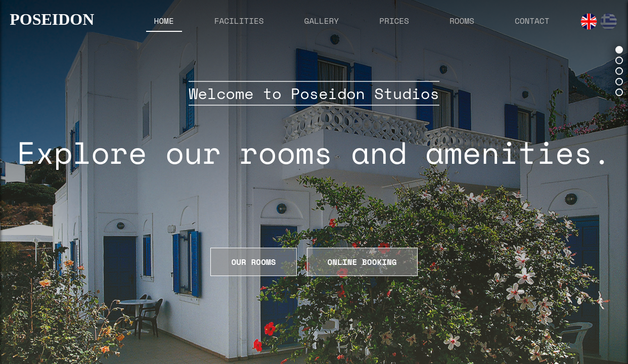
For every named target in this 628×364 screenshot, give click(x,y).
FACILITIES (239, 21)
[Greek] (609, 21)
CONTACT (532, 21)
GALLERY (322, 21)
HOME (164, 21)
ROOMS (462, 21)
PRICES (394, 21)
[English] (589, 21)
